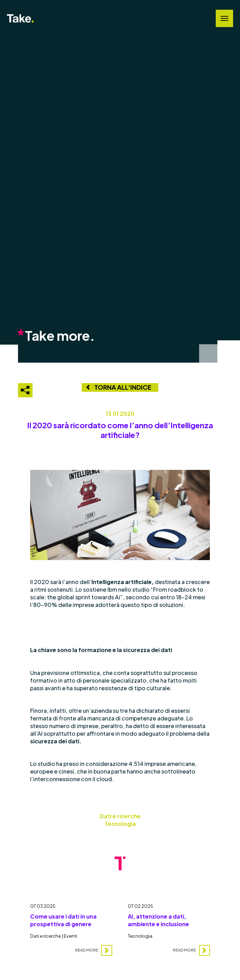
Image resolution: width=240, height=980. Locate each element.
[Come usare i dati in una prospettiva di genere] (71, 926)
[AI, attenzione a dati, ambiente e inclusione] (169, 926)
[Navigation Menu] (224, 18)
